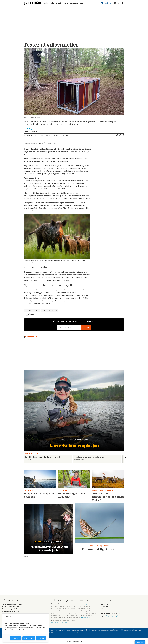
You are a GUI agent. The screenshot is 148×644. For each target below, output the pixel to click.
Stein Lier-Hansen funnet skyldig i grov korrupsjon (43, 457)
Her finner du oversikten (59, 623)
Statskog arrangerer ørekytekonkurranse (89, 457)
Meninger (74, 3)
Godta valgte (29, 638)
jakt (43, 310)
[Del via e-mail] (123, 136)
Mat (82, 3)
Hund (59, 3)
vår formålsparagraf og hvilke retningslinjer (75, 604)
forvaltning (52, 310)
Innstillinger (140, 642)
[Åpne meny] (122, 3)
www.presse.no (86, 618)
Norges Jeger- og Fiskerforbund (116, 616)
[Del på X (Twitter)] (120, 136)
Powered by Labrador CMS (74, 641)
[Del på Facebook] (117, 136)
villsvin (28, 310)
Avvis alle (41, 638)
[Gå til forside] (33, 3)
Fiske (52, 3)
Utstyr (66, 3)
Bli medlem (106, 3)
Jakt (46, 3)
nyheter (36, 310)
